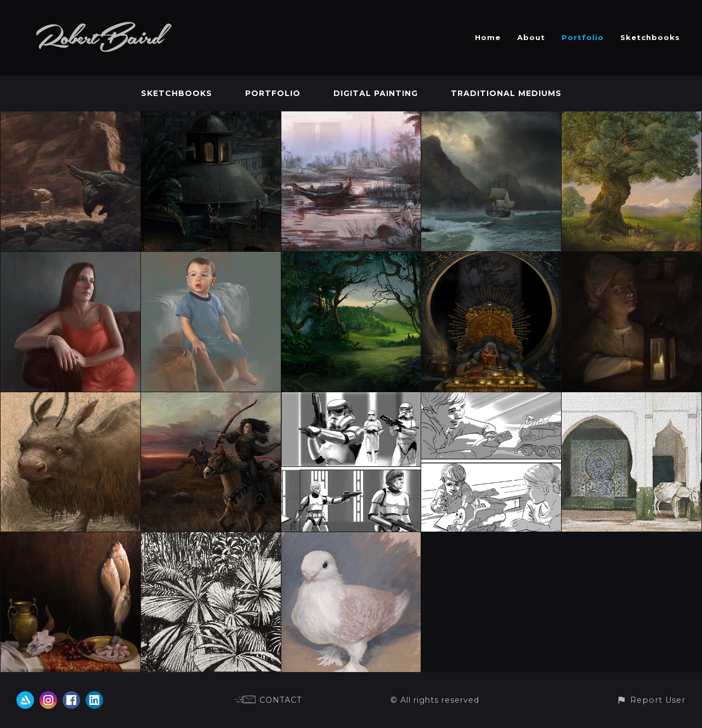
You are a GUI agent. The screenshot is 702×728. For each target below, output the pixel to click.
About (531, 37)
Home (488, 37)
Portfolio (583, 37)
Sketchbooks (650, 37)
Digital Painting (376, 93)
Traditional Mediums (506, 93)
